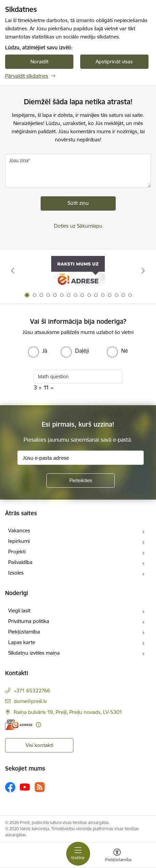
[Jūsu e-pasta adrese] (81, 458)
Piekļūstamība (24, 632)
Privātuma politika (29, 621)
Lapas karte (22, 642)
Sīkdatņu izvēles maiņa (34, 653)
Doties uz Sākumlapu (78, 226)
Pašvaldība (20, 562)
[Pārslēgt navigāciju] (78, 854)
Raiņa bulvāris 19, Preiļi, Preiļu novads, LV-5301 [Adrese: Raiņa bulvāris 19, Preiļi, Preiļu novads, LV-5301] (68, 712)
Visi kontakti (39, 745)
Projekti (17, 552)
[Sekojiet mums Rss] (40, 787)
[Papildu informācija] (38, 725)
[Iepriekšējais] (13, 271)
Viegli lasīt (19, 611)
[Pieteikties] (81, 481)
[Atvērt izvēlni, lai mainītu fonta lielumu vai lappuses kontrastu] (117, 856)
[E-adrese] (19, 725)
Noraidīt (39, 62)
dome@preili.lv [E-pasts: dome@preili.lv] (30, 701)
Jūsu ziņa (19, 161)
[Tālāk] (144, 271)
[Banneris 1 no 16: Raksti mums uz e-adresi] (78, 271)
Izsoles (16, 573)
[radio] (38, 351)
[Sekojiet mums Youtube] (25, 787)
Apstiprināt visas (114, 62)
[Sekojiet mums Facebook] (10, 787)
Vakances (19, 530)
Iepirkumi (19, 541)
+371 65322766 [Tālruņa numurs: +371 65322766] (32, 691)
